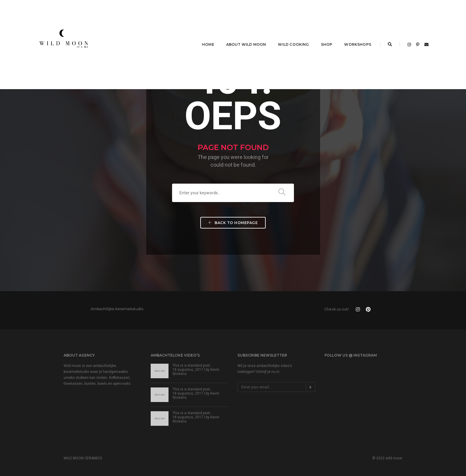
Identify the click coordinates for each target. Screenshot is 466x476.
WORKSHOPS (358, 44)
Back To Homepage (233, 223)
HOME (208, 44)
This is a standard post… (193, 365)
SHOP (327, 44)
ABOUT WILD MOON (246, 44)
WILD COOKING (293, 44)
